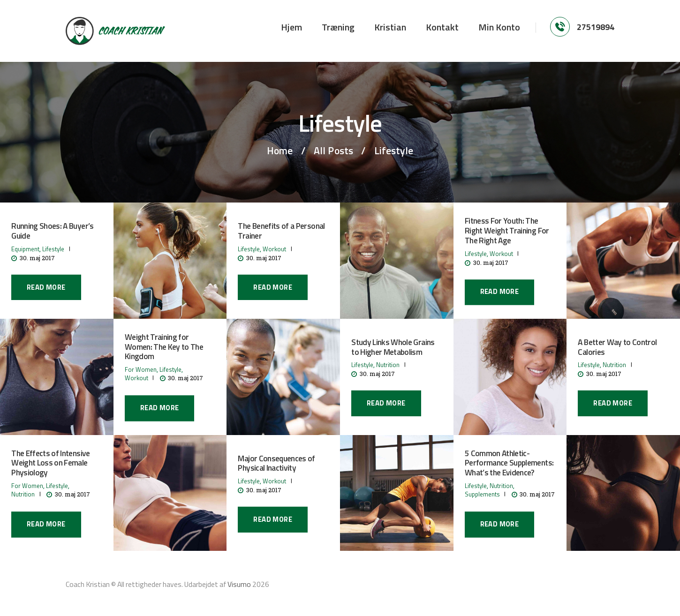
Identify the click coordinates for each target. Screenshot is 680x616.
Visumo (239, 584)
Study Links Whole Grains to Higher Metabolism (393, 347)
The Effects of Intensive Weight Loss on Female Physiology (50, 463)
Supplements (482, 495)
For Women (141, 370)
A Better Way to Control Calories (617, 347)
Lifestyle (53, 249)
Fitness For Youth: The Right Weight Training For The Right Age (507, 231)
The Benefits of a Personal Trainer (281, 231)
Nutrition (388, 365)
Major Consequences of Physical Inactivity (276, 464)
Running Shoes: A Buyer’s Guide (52, 231)
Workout (274, 249)
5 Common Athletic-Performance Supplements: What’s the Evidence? (509, 463)
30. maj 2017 (37, 258)
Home (280, 151)
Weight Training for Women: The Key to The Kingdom (164, 347)
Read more (46, 287)
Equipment (25, 249)
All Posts (333, 150)
